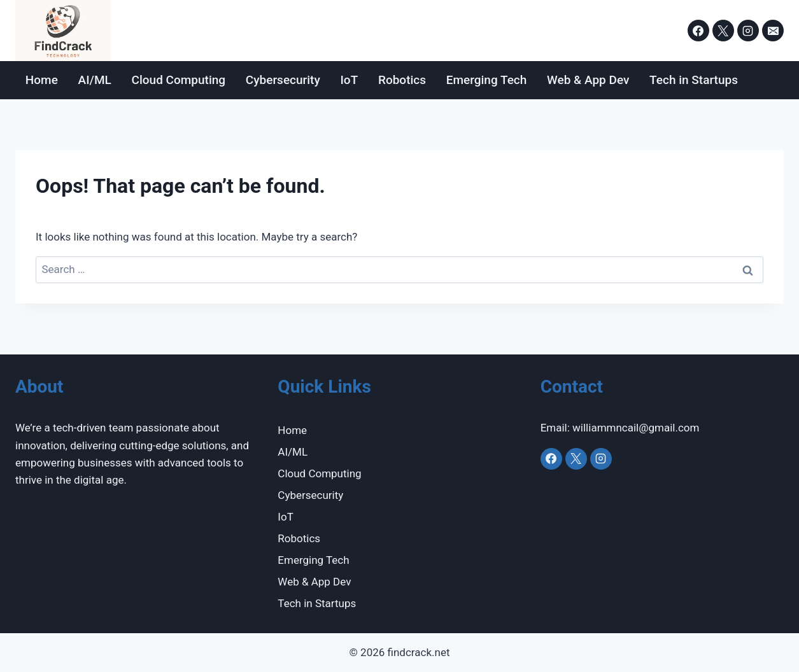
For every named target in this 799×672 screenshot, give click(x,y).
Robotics (402, 80)
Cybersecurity (283, 80)
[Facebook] (698, 31)
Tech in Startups (694, 80)
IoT (349, 80)
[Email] (773, 31)
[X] (723, 31)
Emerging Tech (487, 80)
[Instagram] (748, 31)
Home (42, 80)
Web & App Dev (588, 80)
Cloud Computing (179, 80)
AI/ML (95, 80)
